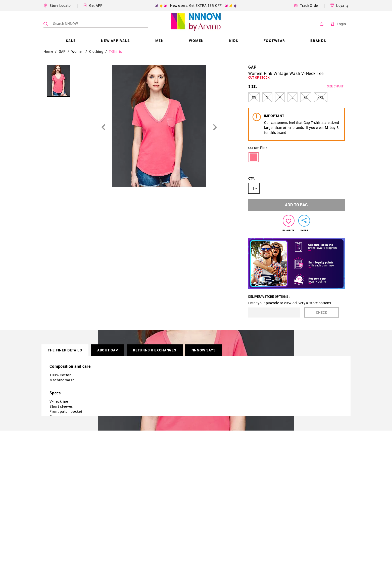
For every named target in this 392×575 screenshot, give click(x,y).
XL (306, 97)
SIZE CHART (335, 86)
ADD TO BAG (296, 205)
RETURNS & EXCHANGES (155, 350)
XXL (321, 97)
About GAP (108, 350)
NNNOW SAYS (204, 350)
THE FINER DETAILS (65, 350)
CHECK (322, 312)
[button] (254, 157)
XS (254, 97)
